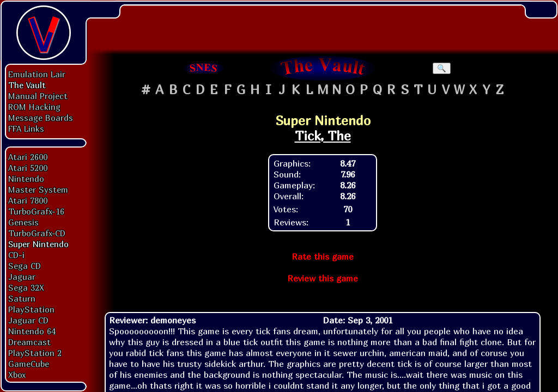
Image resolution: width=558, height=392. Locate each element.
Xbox (17, 375)
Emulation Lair (37, 74)
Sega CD (25, 266)
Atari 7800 (28, 200)
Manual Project (38, 96)
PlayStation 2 (35, 353)
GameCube (29, 364)
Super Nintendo (38, 244)
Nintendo (26, 179)
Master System (38, 189)
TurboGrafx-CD (37, 233)
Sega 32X (26, 287)
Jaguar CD (28, 320)
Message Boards (41, 118)
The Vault (27, 85)
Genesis (23, 222)
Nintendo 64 (32, 331)
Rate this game (323, 256)
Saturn (22, 298)
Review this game (323, 278)
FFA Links (26, 128)
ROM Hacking (34, 107)
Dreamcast (29, 342)
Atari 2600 (28, 157)
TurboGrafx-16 (36, 211)
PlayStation (31, 309)
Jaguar (22, 277)
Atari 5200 (28, 168)
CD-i (16, 255)
